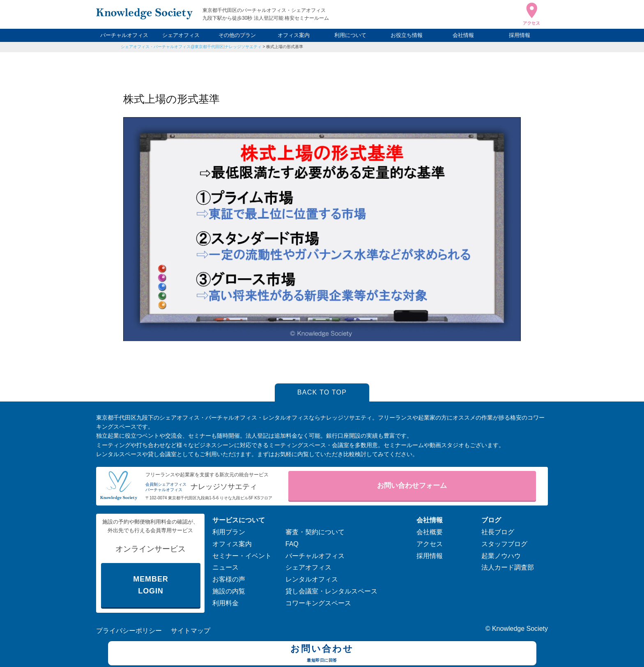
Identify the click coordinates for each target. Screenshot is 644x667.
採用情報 (520, 35)
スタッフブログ (504, 544)
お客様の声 (229, 579)
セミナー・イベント (242, 556)
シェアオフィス (181, 35)
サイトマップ (191, 631)
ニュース (225, 567)
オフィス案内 (294, 35)
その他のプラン (237, 35)
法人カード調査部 (508, 567)
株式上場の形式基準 (285, 47)
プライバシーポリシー (129, 631)
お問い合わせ (322, 654)
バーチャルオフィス (124, 35)
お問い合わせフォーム (412, 486)
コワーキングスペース (318, 603)
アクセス (430, 544)
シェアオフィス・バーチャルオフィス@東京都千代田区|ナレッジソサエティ (191, 47)
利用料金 (225, 603)
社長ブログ (498, 532)
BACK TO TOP (322, 392)
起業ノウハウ (501, 556)
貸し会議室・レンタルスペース (331, 591)
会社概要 (430, 532)
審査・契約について (315, 532)
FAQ (292, 544)
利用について (350, 35)
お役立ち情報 (407, 35)
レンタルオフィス (312, 579)
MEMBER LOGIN (151, 585)
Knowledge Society (520, 629)
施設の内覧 (229, 591)
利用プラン (229, 532)
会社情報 (463, 35)
